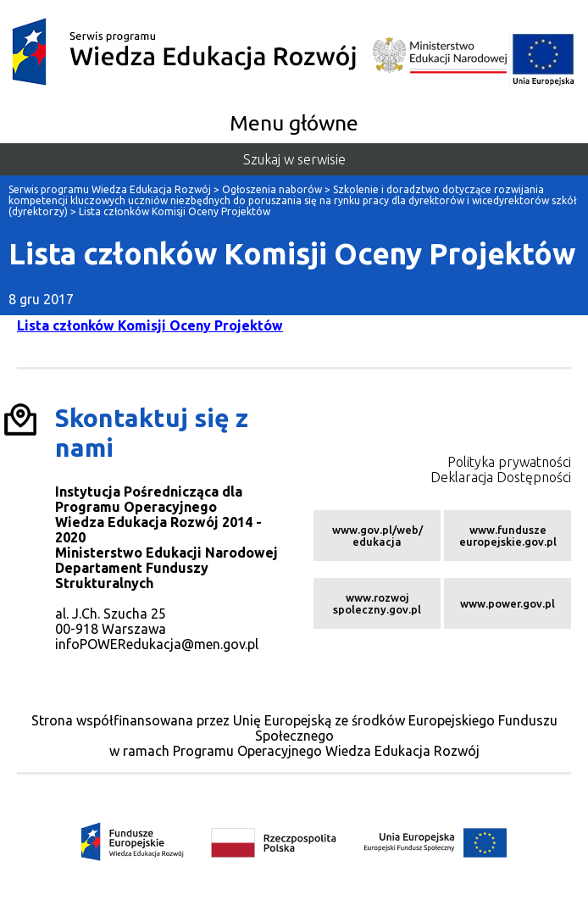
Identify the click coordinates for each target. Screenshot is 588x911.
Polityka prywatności (509, 462)
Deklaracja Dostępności (501, 477)
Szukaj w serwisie (294, 159)
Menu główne (294, 123)
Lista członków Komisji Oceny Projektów (150, 325)
